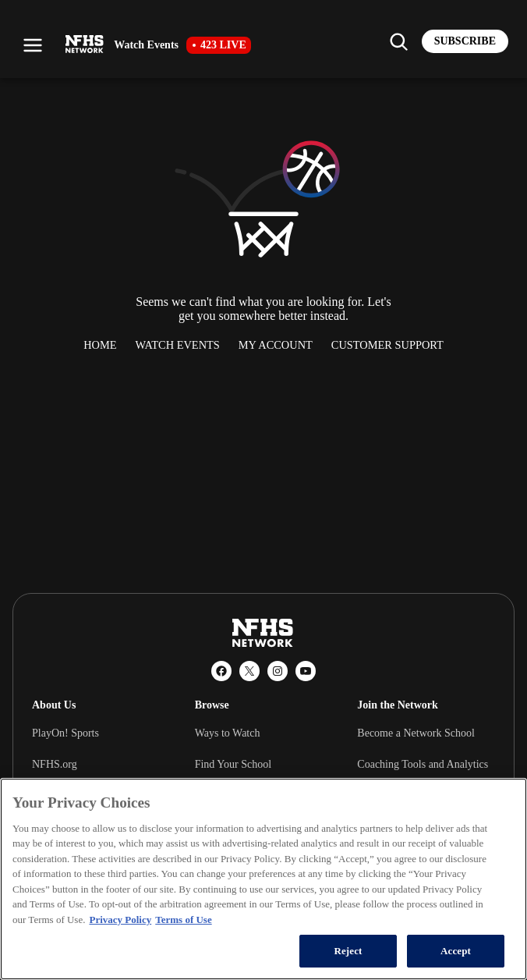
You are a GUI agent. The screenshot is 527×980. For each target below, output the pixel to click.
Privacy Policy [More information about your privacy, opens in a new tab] (120, 920)
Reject (348, 951)
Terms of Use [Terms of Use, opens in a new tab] (183, 920)
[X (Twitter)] (249, 671)
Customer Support (387, 345)
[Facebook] (221, 671)
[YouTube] (306, 671)
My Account (276, 345)
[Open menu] (33, 45)
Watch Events (178, 345)
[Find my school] (398, 41)
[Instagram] (278, 671)
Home (100, 345)
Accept (456, 951)
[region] (263, 879)
